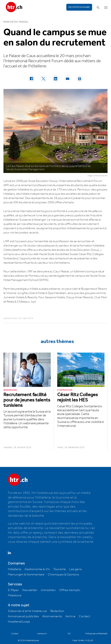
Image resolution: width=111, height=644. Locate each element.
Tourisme (60, 569)
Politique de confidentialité (96, 634)
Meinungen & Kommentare (26, 575)
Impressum (42, 634)
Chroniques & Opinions (63, 575)
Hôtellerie (15, 569)
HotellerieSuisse (19, 622)
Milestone (15, 595)
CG (69, 634)
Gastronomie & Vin (37, 569)
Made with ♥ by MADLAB (83, 640)
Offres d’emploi (70, 590)
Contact (84, 616)
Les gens (75, 569)
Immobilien (48, 590)
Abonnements (52, 616)
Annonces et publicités (23, 616)
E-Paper (13, 590)
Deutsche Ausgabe (79, 7)
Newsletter (30, 590)
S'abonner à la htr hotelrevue (27, 611)
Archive (71, 616)
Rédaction (57, 611)
